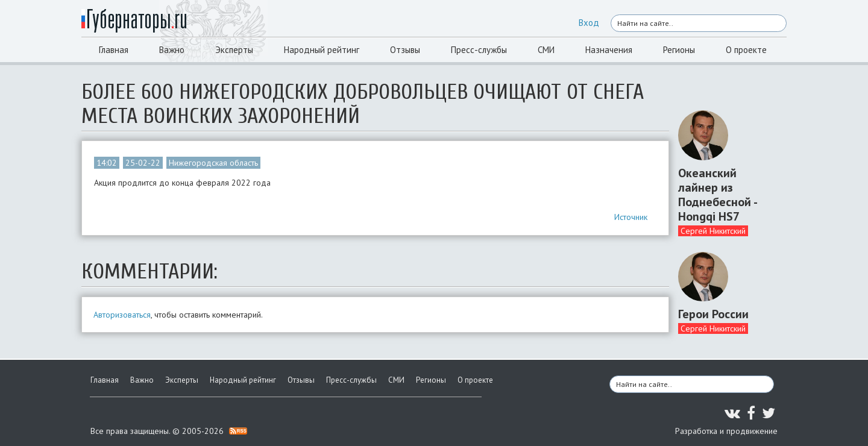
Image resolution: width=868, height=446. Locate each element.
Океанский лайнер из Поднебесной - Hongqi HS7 (717, 195)
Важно (172, 50)
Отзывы (405, 50)
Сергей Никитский (713, 231)
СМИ (546, 50)
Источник (631, 217)
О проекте (746, 50)
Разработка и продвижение (726, 431)
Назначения (609, 50)
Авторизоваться (122, 315)
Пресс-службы (479, 50)
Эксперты (234, 50)
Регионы (679, 50)
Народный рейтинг (322, 50)
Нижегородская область (213, 163)
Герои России (713, 314)
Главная (114, 50)
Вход (589, 23)
